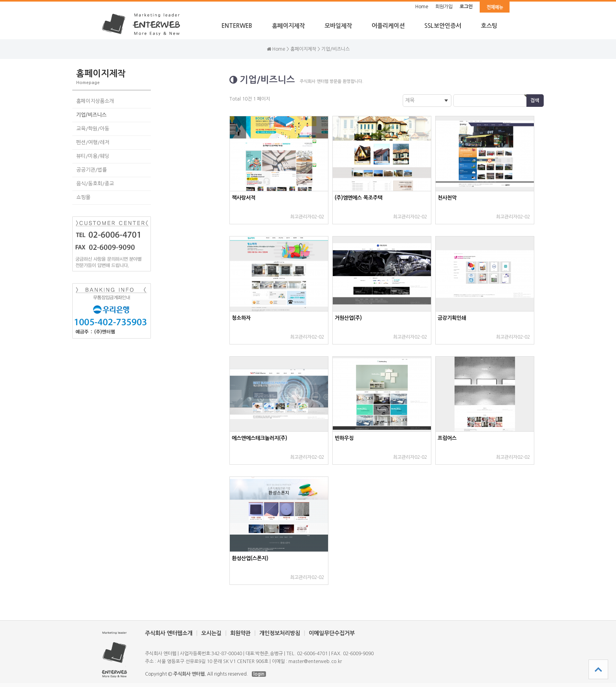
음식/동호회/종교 (95, 184)
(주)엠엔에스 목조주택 (358, 198)
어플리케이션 (388, 26)
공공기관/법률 (92, 170)
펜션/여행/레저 (93, 142)
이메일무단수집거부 (332, 633)
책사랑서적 (244, 198)
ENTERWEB (237, 26)
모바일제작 (338, 26)
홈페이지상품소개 (95, 101)
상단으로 (598, 669)
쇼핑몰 (83, 197)
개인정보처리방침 (280, 633)
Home (422, 7)
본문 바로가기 (0, 0)
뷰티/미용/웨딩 (93, 156)
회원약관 (240, 633)
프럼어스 (447, 438)
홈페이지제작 (288, 26)
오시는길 (211, 633)
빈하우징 (344, 438)
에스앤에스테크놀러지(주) (259, 438)
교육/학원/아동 (93, 129)
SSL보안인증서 (443, 26)
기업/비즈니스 (91, 115)
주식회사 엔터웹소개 (169, 633)
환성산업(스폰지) (250, 558)
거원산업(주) (348, 318)
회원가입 (444, 7)
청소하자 (241, 318)
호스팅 (489, 26)
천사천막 (447, 198)
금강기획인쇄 (452, 318)
